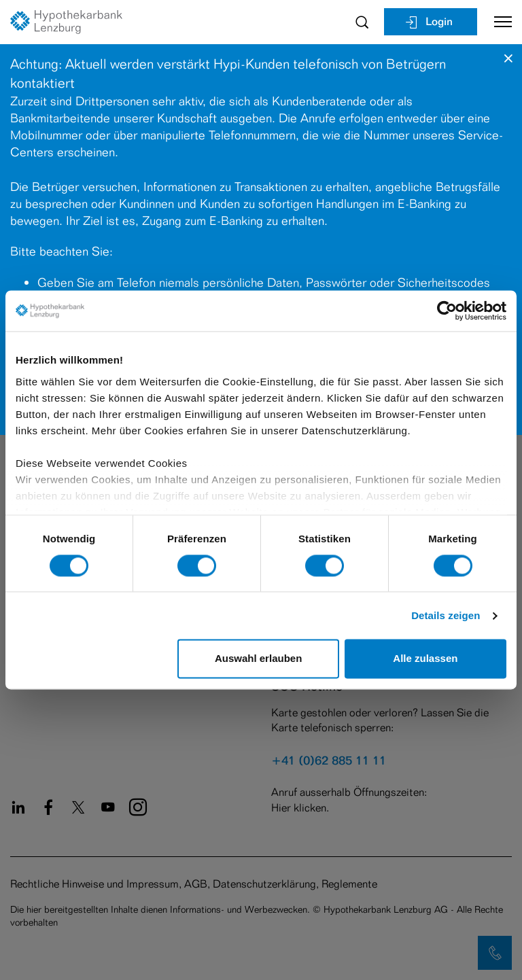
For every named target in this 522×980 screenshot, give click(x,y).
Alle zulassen (425, 659)
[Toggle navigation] (498, 22)
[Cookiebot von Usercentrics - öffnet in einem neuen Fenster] (447, 311)
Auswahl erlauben (258, 659)
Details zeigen (446, 615)
